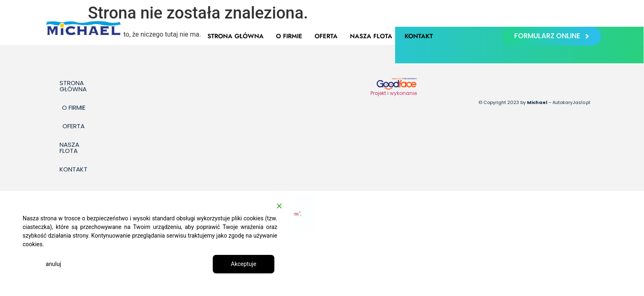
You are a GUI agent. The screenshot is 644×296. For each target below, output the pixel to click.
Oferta (326, 36)
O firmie (289, 36)
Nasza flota (371, 36)
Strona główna (236, 36)
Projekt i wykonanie (394, 93)
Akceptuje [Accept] (244, 264)
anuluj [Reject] (53, 264)
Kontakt (419, 36)
